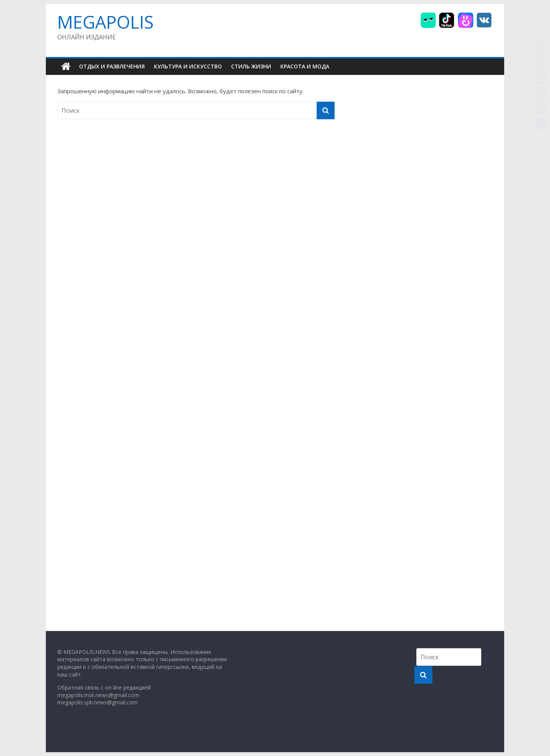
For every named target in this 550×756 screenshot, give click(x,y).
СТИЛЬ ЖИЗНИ (251, 66)
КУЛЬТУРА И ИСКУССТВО (188, 66)
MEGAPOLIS (105, 22)
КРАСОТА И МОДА (305, 66)
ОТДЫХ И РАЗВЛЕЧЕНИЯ (112, 66)
